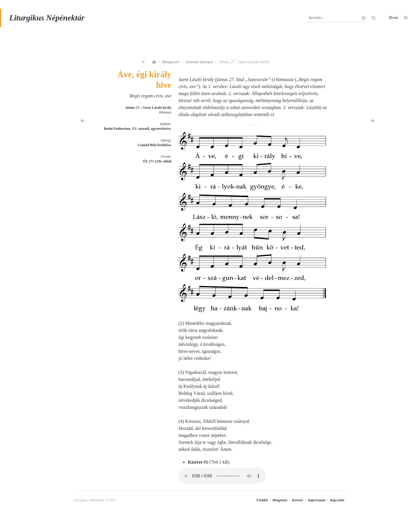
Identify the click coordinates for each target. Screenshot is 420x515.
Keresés (297, 501)
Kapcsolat (337, 501)
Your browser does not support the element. (222, 477)
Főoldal (262, 501)
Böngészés (171, 63)
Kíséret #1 (198, 463)
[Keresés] (336, 18)
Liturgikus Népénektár (48, 19)
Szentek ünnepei (199, 63)
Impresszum (316, 501)
